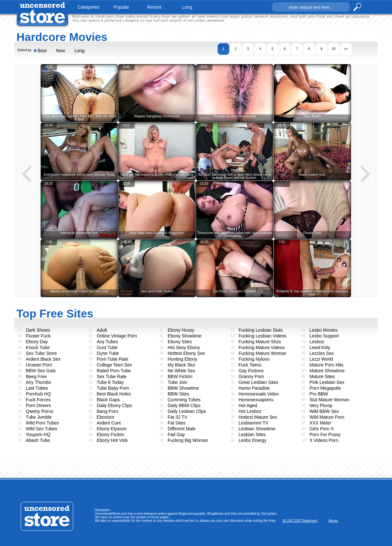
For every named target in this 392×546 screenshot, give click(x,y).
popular (121, 7)
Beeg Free (36, 376)
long (187, 7)
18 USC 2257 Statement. (300, 521)
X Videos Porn (324, 440)
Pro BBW (319, 394)
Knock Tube (38, 347)
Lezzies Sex (322, 353)
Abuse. (333, 521)
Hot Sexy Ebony (184, 347)
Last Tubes (37, 388)
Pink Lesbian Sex (327, 382)
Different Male (182, 429)
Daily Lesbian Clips (187, 411)
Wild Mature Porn (327, 417)
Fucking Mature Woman (262, 353)
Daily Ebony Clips (114, 405)
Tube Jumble (39, 417)
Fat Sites (176, 423)
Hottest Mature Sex (258, 417)
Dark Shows (38, 330)
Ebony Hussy (181, 330)
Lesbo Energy (252, 440)
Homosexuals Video (259, 394)
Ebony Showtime (185, 336)
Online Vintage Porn (117, 336)
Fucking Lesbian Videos (262, 336)
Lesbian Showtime (257, 429)
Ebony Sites (180, 342)
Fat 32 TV (177, 417)
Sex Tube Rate (112, 376)
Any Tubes (107, 342)
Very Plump (321, 405)
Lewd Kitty (320, 347)
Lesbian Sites (252, 434)
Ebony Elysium (112, 429)
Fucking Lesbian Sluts (261, 330)
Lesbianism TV (253, 423)
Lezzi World (321, 359)
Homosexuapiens (256, 400)
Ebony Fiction (110, 434)
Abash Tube (38, 440)
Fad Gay (176, 434)
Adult (102, 330)
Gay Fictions (251, 371)
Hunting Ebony (182, 359)
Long (79, 51)
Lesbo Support (324, 336)
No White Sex (181, 371)
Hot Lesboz (250, 411)
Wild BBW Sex (324, 411)
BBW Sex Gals (41, 371)
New (61, 51)
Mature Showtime (327, 371)
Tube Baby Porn (113, 388)
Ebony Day (37, 342)
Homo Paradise (254, 388)
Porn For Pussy (325, 434)
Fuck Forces (38, 400)
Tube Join (177, 382)
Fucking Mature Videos (262, 347)
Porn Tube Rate (113, 359)
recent (154, 7)
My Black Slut (181, 365)
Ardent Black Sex (43, 359)
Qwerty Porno (40, 411)
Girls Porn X (322, 429)
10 (333, 49)
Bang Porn (107, 411)
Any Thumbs (38, 382)
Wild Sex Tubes (41, 429)
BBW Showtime (183, 388)
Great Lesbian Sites (258, 382)
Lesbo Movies (323, 330)
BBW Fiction (180, 376)
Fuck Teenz (250, 365)
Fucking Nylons (254, 359)
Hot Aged (248, 405)
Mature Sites (322, 376)
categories (89, 7)
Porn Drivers (38, 405)
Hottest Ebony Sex (186, 353)
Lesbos (317, 342)
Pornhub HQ (38, 394)
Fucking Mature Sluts (260, 342)
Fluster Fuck (38, 336)
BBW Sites (178, 394)
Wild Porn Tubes (42, 423)
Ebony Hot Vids (112, 440)
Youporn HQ (38, 434)
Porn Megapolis (325, 388)
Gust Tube (107, 347)
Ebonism (105, 417)
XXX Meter (320, 423)
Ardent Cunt (109, 423)
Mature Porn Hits (326, 365)
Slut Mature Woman (329, 400)
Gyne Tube (108, 353)
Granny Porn (251, 376)
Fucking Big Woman (188, 440)
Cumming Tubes (184, 400)
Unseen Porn (39, 365)
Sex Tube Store (41, 353)
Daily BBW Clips (184, 405)
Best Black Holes (114, 394)
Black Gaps (108, 400)
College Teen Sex (114, 365)
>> (346, 49)
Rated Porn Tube (114, 371)
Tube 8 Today (110, 382)
